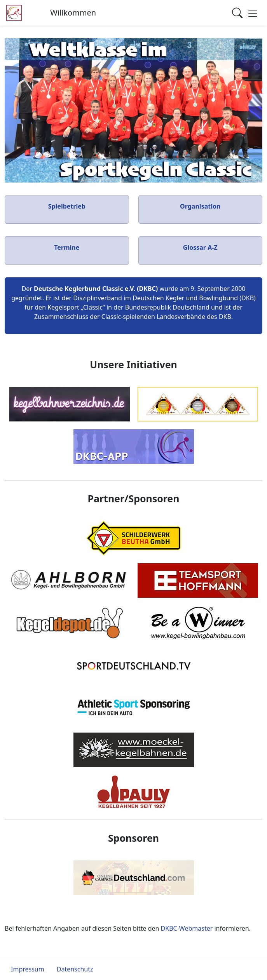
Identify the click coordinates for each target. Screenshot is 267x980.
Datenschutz (75, 969)
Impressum (28, 969)
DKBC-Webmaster (187, 928)
